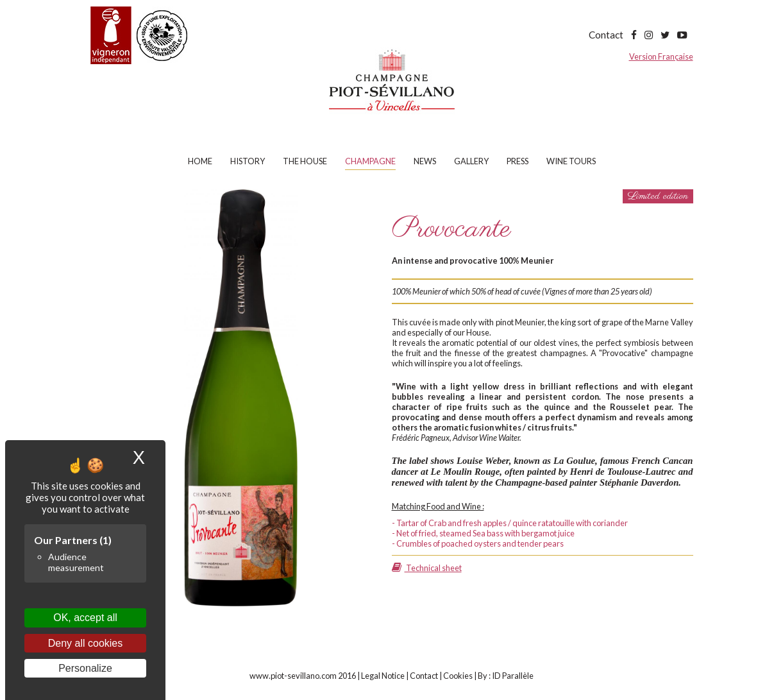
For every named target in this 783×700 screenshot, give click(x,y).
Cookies (458, 676)
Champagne (370, 161)
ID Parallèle (513, 676)
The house (305, 161)
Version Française (661, 56)
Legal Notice (383, 676)
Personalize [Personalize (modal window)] (85, 668)
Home (200, 161)
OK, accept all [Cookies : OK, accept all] (85, 618)
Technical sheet (427, 568)
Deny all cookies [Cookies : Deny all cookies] (86, 643)
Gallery (471, 161)
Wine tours (571, 161)
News (425, 161)
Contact (606, 35)
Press (518, 161)
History (248, 161)
